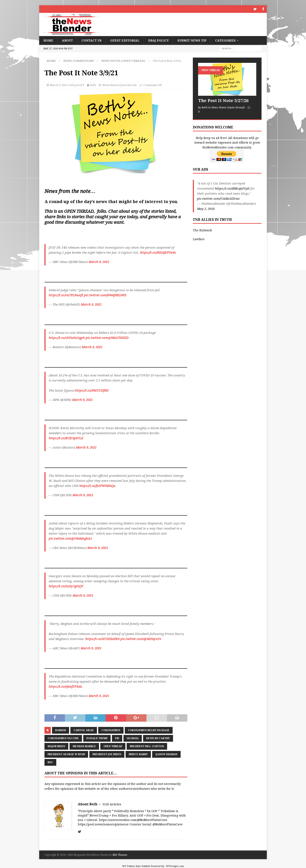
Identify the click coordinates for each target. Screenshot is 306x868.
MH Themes (120, 855)
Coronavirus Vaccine (63, 738)
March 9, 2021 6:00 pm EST (67, 85)
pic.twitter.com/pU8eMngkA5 (70, 538)
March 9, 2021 (99, 262)
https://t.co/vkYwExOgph (67, 338)
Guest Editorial (125, 40)
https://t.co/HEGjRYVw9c (158, 252)
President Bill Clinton (147, 746)
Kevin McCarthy (158, 738)
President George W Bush (66, 754)
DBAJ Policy (158, 40)
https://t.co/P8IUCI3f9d (92, 390)
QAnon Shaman (166, 754)
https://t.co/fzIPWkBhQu (97, 486)
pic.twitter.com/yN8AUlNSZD (107, 338)
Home (48, 40)
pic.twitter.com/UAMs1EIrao (218, 198)
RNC (50, 762)
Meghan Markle (84, 746)
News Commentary (79, 61)
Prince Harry (138, 754)
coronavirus (111, 730)
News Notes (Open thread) (120, 85)
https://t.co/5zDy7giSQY (66, 586)
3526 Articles (112, 804)
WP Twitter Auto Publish (136, 866)
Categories (225, 40)
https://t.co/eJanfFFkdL (65, 686)
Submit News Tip (192, 40)
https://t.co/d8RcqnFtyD (232, 188)
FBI (117, 738)
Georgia (133, 738)
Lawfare (199, 239)
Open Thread (113, 746)
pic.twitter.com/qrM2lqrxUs (141, 639)
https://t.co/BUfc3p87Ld (66, 438)
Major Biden (56, 746)
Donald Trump (97, 738)
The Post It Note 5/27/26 (223, 100)
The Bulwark (202, 230)
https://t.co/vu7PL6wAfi (66, 295)
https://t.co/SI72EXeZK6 (102, 639)
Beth (93, 85)
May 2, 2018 (206, 209)
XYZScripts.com (175, 866)
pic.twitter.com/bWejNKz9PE (105, 295)
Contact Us (92, 40)
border (61, 730)
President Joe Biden (107, 754)
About (67, 40)
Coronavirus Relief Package (149, 730)
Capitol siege (84, 730)
